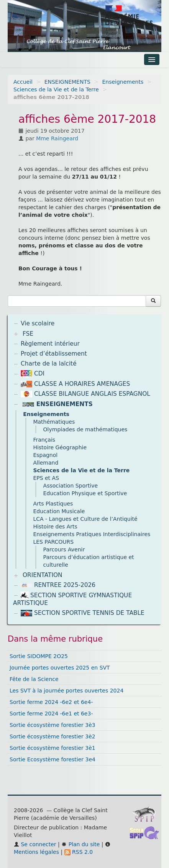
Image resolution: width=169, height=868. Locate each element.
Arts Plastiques (53, 504)
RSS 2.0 (79, 852)
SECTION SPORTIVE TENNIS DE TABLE (83, 613)
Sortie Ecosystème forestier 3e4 (53, 759)
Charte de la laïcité (49, 364)
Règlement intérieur (50, 344)
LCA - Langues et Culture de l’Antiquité (85, 519)
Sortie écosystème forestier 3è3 (53, 725)
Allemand (46, 463)
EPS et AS (46, 478)
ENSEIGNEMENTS (67, 82)
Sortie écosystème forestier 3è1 (53, 748)
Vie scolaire (38, 323)
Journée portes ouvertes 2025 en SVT (60, 668)
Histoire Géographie (60, 447)
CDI (33, 374)
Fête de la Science (34, 679)
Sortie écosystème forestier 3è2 (53, 736)
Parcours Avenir (64, 549)
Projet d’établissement (54, 354)
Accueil (23, 82)
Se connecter (35, 844)
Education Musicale (59, 511)
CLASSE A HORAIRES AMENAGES (75, 384)
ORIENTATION (43, 575)
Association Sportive (71, 486)
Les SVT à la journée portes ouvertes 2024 (66, 691)
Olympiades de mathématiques (85, 429)
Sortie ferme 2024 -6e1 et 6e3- (51, 714)
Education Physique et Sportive (85, 493)
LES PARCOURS (53, 542)
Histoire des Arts (55, 527)
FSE (28, 334)
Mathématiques (54, 422)
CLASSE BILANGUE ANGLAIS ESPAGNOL (85, 394)
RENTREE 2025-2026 (58, 585)
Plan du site (80, 844)
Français (44, 440)
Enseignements (123, 82)
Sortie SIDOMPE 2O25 (39, 656)
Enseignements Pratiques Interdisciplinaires (92, 534)
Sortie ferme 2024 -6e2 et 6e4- (51, 702)
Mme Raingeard (57, 138)
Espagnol (45, 455)
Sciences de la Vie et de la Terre (56, 89)
